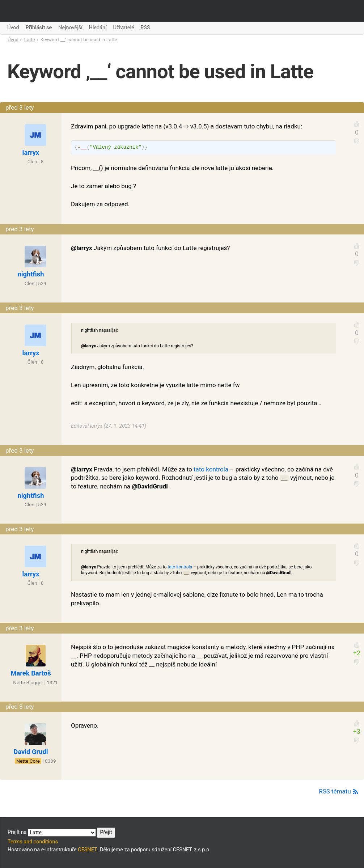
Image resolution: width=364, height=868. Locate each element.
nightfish (31, 274)
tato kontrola (211, 469)
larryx (31, 153)
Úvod (13, 40)
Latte (30, 40)
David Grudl (31, 752)
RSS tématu (339, 791)
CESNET (87, 850)
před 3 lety (20, 107)
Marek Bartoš (31, 673)
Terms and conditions (33, 842)
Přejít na (61, 833)
